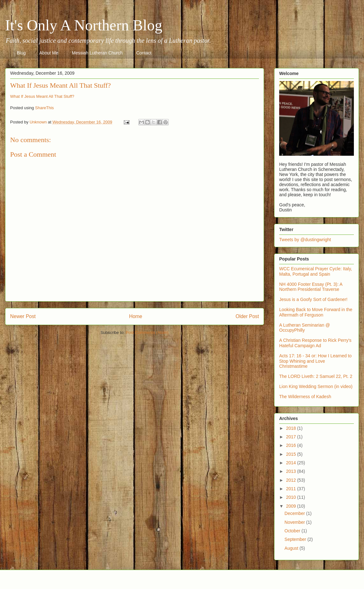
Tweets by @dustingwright (305, 240)
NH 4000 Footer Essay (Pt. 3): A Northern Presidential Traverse (311, 287)
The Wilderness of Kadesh (305, 397)
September (296, 539)
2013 (292, 471)
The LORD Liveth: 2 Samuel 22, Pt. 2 (316, 376)
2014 (292, 463)
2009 (292, 506)
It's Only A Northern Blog (84, 25)
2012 (292, 480)
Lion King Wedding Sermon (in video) (316, 386)
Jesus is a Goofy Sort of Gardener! (313, 299)
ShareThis (44, 108)
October (293, 531)
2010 (292, 497)
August (292, 548)
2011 (292, 489)
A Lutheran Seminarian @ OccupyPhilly (305, 328)
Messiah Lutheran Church (97, 53)
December (295, 513)
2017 (292, 437)
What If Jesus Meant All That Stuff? (42, 96)
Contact (144, 53)
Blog (21, 53)
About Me (49, 53)
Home (136, 316)
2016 (292, 445)
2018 (292, 428)
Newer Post (23, 316)
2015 (292, 454)
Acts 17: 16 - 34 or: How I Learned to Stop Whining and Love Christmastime (315, 361)
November (295, 522)
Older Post (247, 316)
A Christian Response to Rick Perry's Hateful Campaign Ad (315, 343)
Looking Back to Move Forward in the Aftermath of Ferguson (316, 312)
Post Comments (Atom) (147, 332)
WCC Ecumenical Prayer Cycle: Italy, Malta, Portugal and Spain (316, 271)
